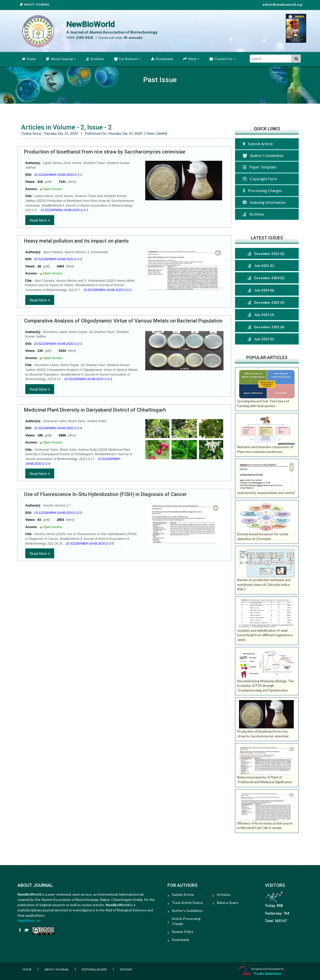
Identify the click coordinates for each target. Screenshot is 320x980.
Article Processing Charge (186, 921)
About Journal (35, 4)
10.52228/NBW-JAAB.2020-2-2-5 (58, 513)
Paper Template (260, 167)
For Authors (127, 59)
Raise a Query (228, 903)
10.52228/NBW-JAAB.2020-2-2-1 (58, 175)
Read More (40, 220)
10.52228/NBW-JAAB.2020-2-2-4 (58, 428)
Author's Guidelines (263, 155)
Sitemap (126, 969)
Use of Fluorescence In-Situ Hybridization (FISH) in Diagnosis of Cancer (105, 494)
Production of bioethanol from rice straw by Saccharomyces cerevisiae (105, 152)
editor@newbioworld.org (282, 5)
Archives (95, 59)
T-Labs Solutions (267, 973)
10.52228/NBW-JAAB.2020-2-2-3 (58, 344)
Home (29, 59)
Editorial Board (94, 969)
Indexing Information (264, 202)
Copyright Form (260, 179)
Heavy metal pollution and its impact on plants (76, 241)
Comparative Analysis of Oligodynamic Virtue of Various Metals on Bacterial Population (123, 321)
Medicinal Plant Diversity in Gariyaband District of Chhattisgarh (95, 410)
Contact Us (222, 59)
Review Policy (182, 932)
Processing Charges (262, 190)
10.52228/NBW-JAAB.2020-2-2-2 (58, 259)
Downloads (162, 59)
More (191, 59)
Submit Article (258, 144)
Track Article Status (187, 903)
